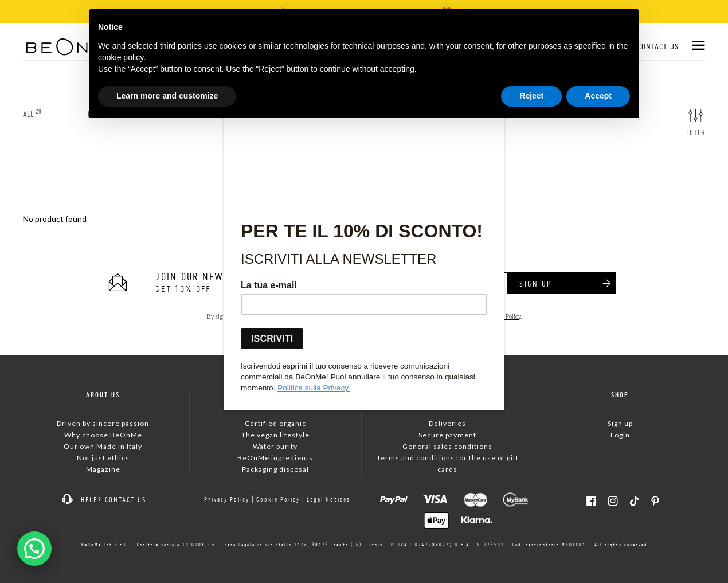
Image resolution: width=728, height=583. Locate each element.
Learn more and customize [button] (167, 96)
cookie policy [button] (121, 57)
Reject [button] (531, 96)
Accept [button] (598, 96)
